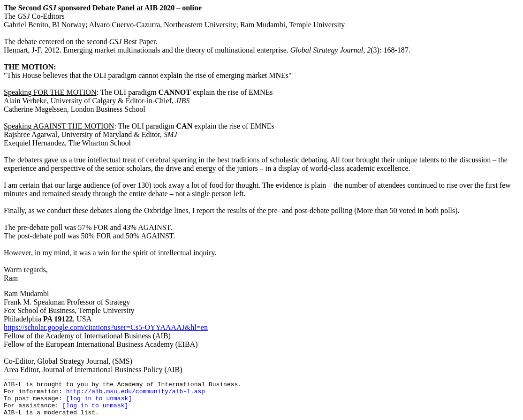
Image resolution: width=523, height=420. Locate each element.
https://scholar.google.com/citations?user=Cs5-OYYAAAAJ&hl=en (106, 327)
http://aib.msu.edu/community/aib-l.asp (136, 392)
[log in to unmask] (99, 399)
